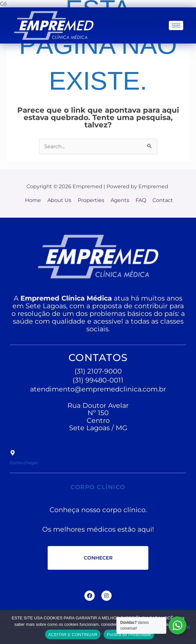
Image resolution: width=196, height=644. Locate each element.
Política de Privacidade (129, 635)
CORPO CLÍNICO (98, 486)
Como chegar (33, 462)
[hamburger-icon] (176, 25)
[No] (188, 627)
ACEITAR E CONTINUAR (73, 635)
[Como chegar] (13, 453)
